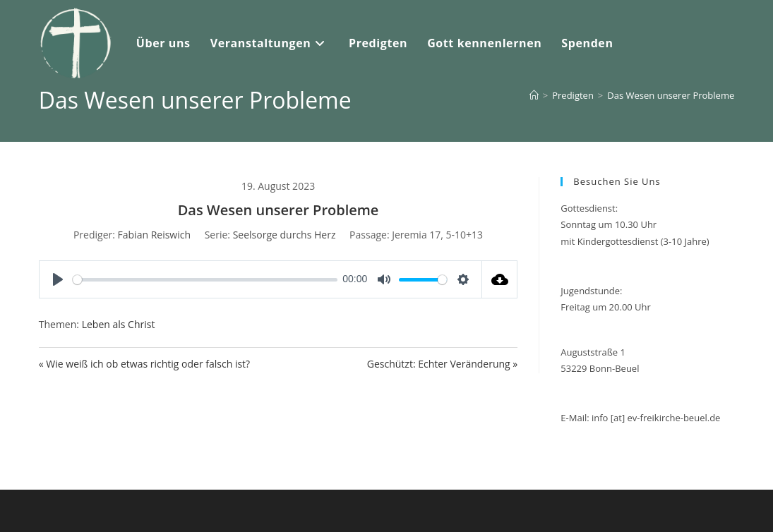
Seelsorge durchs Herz (284, 235)
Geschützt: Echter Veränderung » (443, 364)
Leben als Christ (119, 324)
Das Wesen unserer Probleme (671, 95)
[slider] (205, 280)
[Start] (534, 95)
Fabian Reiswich (155, 235)
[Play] (58, 279)
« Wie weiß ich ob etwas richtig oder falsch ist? (144, 364)
